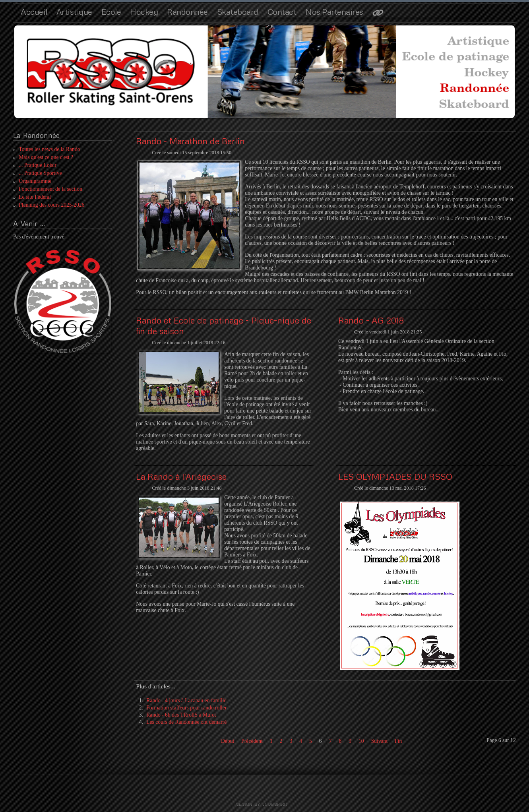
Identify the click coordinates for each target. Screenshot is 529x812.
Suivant (380, 741)
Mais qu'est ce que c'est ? (46, 157)
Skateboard (238, 12)
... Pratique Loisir (38, 165)
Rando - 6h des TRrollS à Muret (181, 715)
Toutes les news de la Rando (49, 149)
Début (228, 741)
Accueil (34, 12)
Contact (282, 12)
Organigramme (35, 181)
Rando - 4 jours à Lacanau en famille (186, 701)
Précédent (252, 741)
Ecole (111, 12)
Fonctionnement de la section (50, 189)
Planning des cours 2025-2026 (51, 205)
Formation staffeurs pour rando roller (186, 708)
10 (361, 741)
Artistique (74, 12)
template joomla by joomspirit (265, 804)
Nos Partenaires (334, 12)
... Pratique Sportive (40, 173)
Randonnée (187, 12)
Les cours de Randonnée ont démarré (186, 722)
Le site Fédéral (35, 197)
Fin (398, 741)
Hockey (144, 12)
